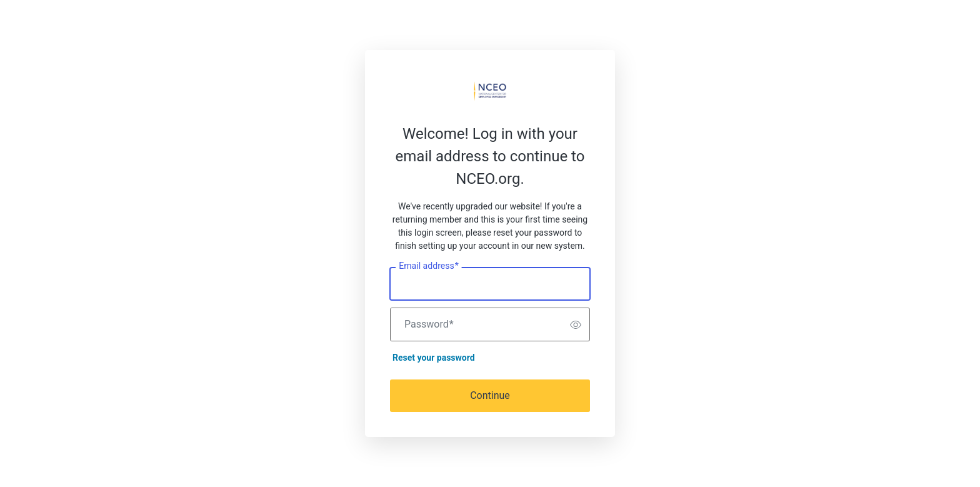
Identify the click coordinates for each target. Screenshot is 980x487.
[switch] (576, 324)
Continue (490, 395)
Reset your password (434, 358)
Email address (428, 266)
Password (429, 324)
